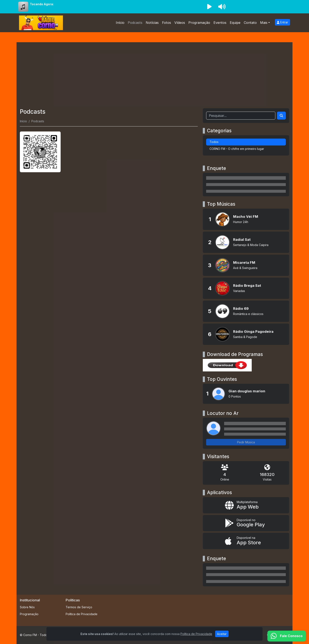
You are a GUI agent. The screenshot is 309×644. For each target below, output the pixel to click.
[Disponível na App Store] (246, 541)
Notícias (152, 23)
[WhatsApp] (287, 636)
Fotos (167, 23)
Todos (214, 142)
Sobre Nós (27, 607)
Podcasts (135, 23)
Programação (199, 23)
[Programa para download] (40, 152)
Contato (250, 23)
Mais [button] (264, 23)
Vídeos (180, 23)
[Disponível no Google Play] (246, 523)
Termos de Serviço (79, 607)
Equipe (235, 23)
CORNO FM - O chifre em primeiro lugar (237, 149)
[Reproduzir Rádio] (209, 7)
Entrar (282, 22)
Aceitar (222, 634)
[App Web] (246, 505)
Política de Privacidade (82, 614)
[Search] (281, 116)
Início (120, 23)
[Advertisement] (154, 77)
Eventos (220, 23)
